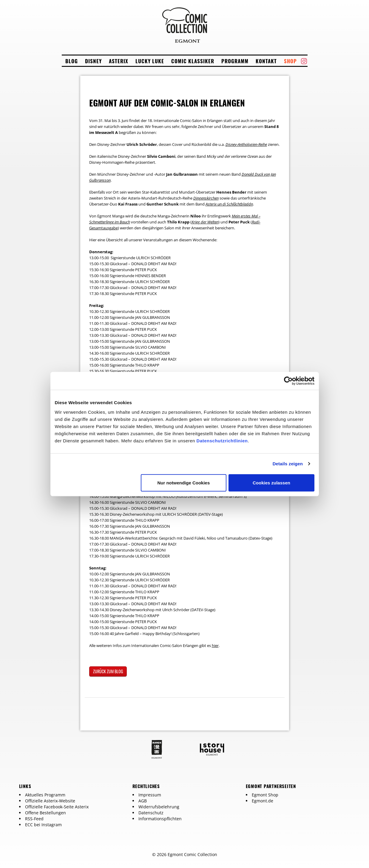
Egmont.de (263, 801)
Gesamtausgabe (104, 228)
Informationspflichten (160, 819)
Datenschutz (151, 813)
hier (215, 645)
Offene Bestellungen (45, 813)
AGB (143, 801)
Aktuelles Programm (45, 795)
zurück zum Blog (108, 671)
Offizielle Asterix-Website (50, 801)
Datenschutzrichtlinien (222, 440)
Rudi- (256, 222)
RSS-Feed (34, 819)
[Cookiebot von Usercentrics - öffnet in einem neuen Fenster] (288, 381)
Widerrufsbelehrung (159, 807)
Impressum (150, 795)
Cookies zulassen (271, 482)
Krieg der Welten (205, 222)
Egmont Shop (265, 795)
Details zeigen (288, 464)
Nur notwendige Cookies (183, 482)
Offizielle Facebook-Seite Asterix (57, 807)
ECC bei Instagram (43, 825)
